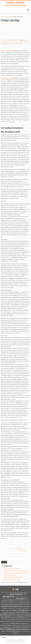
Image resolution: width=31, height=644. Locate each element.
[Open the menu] (28, 10)
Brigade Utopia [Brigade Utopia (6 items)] (17, 606)
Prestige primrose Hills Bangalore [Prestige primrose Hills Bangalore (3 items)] (12, 627)
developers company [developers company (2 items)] (21, 608)
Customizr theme (19, 642)
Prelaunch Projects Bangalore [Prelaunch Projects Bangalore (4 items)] (18, 618)
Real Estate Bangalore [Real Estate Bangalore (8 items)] (21, 629)
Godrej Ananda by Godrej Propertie (14, 577)
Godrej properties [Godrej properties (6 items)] (22, 612)
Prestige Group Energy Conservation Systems (16, 571)
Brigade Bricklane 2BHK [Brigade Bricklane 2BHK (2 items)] (14, 603)
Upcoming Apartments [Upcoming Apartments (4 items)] (13, 631)
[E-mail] (5, 637)
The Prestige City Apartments (12, 579)
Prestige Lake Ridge (6, 51)
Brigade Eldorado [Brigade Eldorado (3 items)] (10, 604)
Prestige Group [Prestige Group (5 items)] (15, 623)
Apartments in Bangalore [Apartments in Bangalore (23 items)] (14, 595)
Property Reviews (15, 3)
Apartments (8, 17)
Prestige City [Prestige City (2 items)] (15, 620)
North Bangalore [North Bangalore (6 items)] (6, 616)
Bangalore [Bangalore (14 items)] (21, 599)
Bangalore (17, 40)
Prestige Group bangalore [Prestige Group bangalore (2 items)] (17, 625)
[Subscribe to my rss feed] (3, 637)
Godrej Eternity (24, 551)
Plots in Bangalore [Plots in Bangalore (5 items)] (18, 616)
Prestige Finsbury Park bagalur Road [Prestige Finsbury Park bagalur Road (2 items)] (15, 621)
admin (21, 44)
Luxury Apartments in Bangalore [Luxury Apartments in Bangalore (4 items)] (22, 614)
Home (2, 17)
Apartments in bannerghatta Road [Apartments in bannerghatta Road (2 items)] (21, 597)
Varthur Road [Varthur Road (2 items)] (23, 631)
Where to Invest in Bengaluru (12, 569)
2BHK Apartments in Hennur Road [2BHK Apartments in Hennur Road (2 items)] (9, 592)
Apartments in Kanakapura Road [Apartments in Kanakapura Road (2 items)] (9, 599)
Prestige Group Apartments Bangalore (10, 44)
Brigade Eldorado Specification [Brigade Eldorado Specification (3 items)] (22, 604)
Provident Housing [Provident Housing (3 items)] (25, 627)
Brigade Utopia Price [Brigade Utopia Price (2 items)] (12, 608)
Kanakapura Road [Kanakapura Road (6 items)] (6, 614)
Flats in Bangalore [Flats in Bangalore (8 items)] (19, 610)
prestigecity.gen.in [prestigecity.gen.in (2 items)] (21, 620)
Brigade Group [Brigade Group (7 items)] (6, 606)
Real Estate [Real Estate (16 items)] (6, 629)
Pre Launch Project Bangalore (21, 42)
